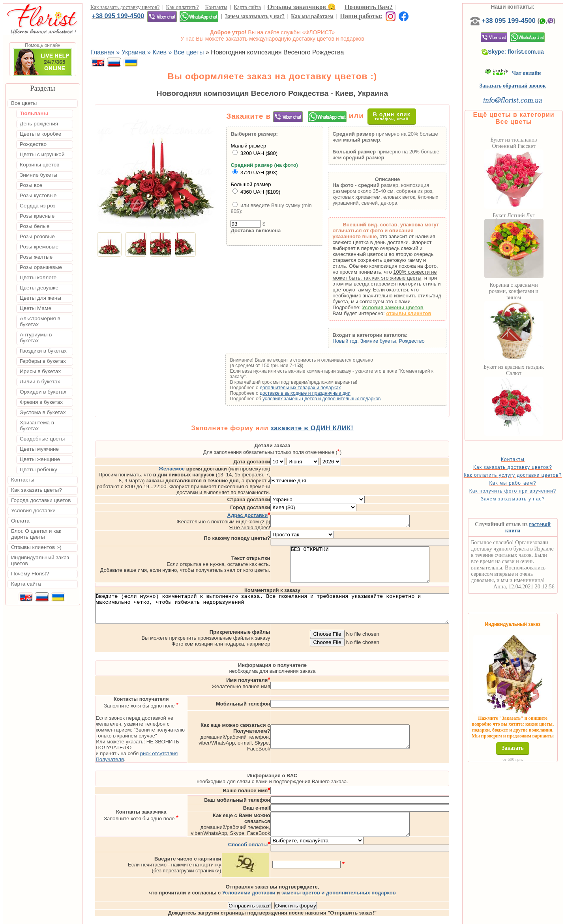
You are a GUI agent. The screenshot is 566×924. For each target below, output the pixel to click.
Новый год (357, 341)
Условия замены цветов (405, 307)
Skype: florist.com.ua (526, 60)
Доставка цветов (261, 917)
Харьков (400, 917)
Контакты (216, 7)
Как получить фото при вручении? (526, 507)
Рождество (424, 341)
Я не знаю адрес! (283, 511)
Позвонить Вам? (369, 7)
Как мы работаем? (526, 497)
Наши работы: (361, 16)
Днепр (424, 917)
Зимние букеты (391, 341)
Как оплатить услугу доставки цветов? (526, 486)
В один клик (398, 116)
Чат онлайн (526, 81)
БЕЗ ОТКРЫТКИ (393, 551)
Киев (331, 917)
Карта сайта (247, 7)
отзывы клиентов (421, 313)
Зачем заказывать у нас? (255, 16)
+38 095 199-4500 (118, 16)
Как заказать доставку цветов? (125, 7)
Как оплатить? (183, 7)
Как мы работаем (312, 16)
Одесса (373, 917)
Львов (350, 917)
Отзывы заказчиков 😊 (301, 7)
